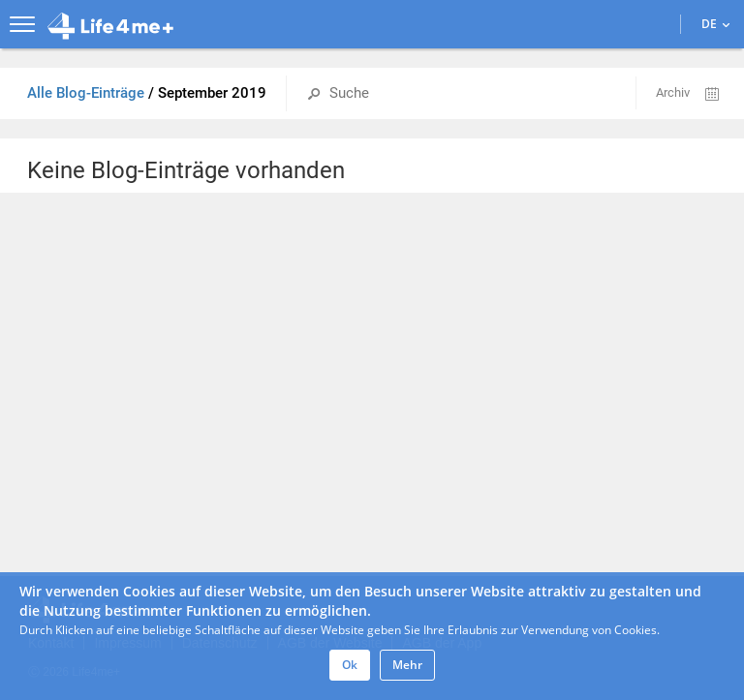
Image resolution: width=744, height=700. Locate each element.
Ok (350, 665)
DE (715, 24)
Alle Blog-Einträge (88, 93)
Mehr (407, 665)
